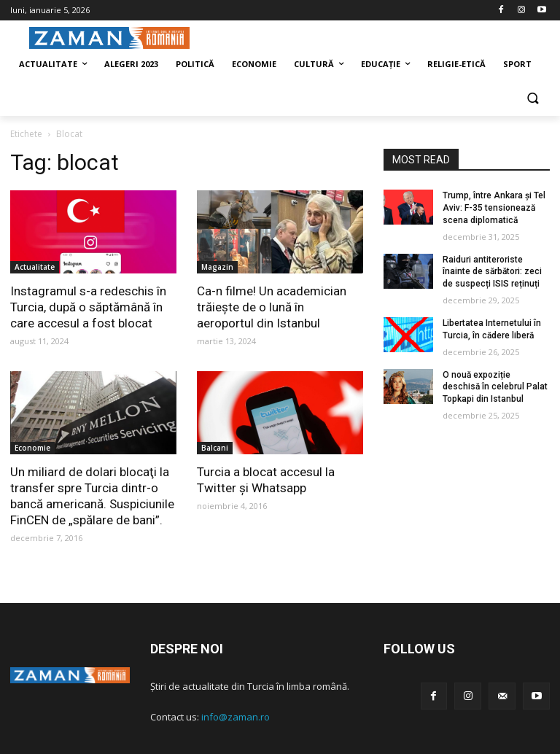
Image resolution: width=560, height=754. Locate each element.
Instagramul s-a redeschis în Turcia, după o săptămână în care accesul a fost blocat (88, 307)
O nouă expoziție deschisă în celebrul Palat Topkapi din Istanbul (495, 387)
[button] (533, 100)
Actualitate (35, 267)
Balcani (215, 448)
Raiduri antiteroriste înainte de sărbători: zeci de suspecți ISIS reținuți (492, 272)
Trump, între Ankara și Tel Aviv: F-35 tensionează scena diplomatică (494, 208)
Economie (32, 448)
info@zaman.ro (236, 717)
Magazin (217, 267)
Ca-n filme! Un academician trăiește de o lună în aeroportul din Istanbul (272, 307)
